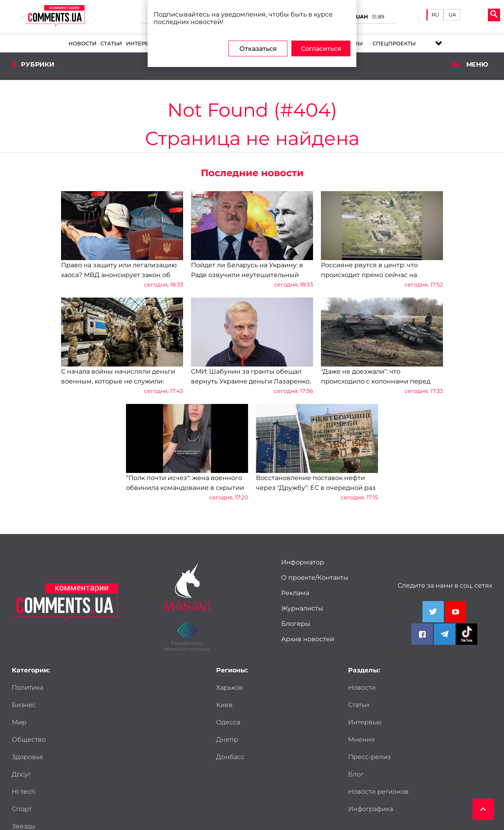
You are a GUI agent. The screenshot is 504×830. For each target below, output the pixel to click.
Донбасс (230, 757)
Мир (19, 705)
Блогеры (296, 624)
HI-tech (24, 740)
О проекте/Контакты (315, 578)
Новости (82, 44)
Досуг (93, 722)
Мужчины (100, 757)
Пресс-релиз (369, 722)
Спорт (94, 740)
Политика (28, 688)
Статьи (111, 44)
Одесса (228, 722)
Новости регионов (378, 740)
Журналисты (302, 608)
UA (452, 15)
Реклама (295, 593)
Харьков (230, 688)
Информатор (303, 562)
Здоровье (28, 722)
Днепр (227, 740)
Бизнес (96, 688)
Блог (428, 722)
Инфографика (371, 757)
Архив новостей (308, 639)
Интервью (142, 44)
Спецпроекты (394, 44)
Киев (224, 705)
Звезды (24, 757)
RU (435, 15)
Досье (22, 774)
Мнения (434, 705)
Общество (101, 705)
